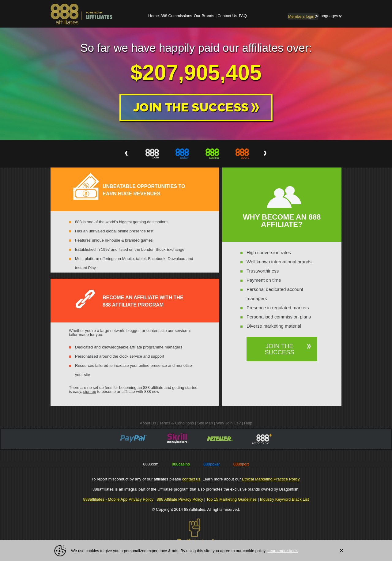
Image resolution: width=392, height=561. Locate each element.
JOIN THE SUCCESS (279, 349)
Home (154, 16)
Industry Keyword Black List (285, 499)
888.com (151, 464)
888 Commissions (176, 16)
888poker (212, 464)
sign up (90, 392)
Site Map (205, 423)
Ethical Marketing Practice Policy (271, 479)
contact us (191, 479)
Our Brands (204, 16)
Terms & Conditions (177, 423)
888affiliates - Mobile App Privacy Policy (118, 499)
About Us (148, 423)
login (303, 16)
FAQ (243, 16)
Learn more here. (283, 551)
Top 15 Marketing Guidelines (231, 499)
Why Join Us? (228, 423)
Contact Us (227, 16)
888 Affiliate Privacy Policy (180, 499)
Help (248, 423)
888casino (181, 464)
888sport (241, 464)
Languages (328, 16)
